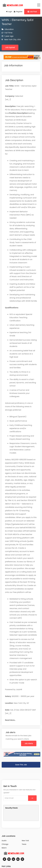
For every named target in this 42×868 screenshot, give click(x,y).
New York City (10, 40)
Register (18, 12)
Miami (4, 848)
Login (9, 12)
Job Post (32, 12)
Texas (24, 844)
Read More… (10, 720)
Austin (4, 841)
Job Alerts (29, 743)
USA (19, 40)
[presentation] (22, 815)
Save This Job (21, 765)
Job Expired (10, 47)
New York (25, 841)
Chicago (5, 844)
